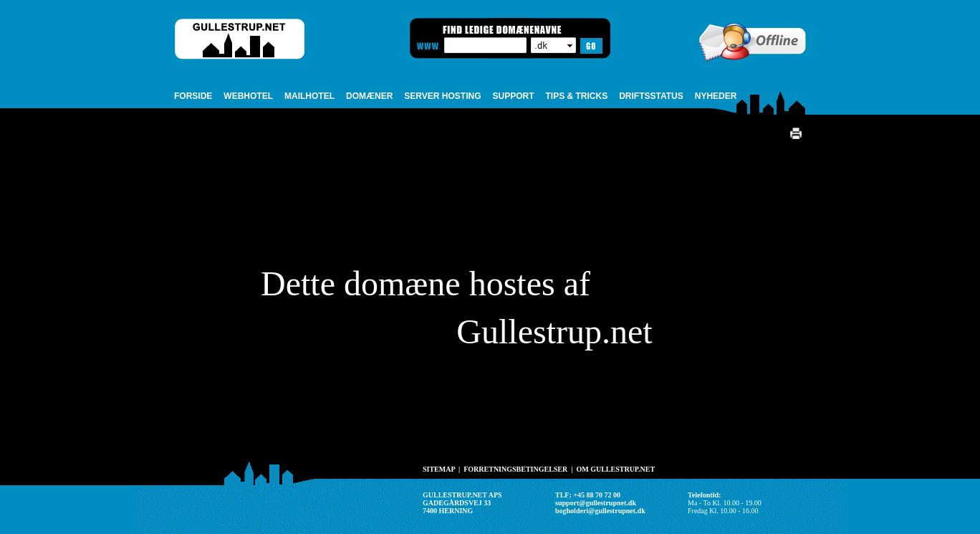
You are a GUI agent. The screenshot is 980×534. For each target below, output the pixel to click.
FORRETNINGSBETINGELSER (515, 469)
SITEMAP (439, 469)
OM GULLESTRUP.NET (615, 469)
